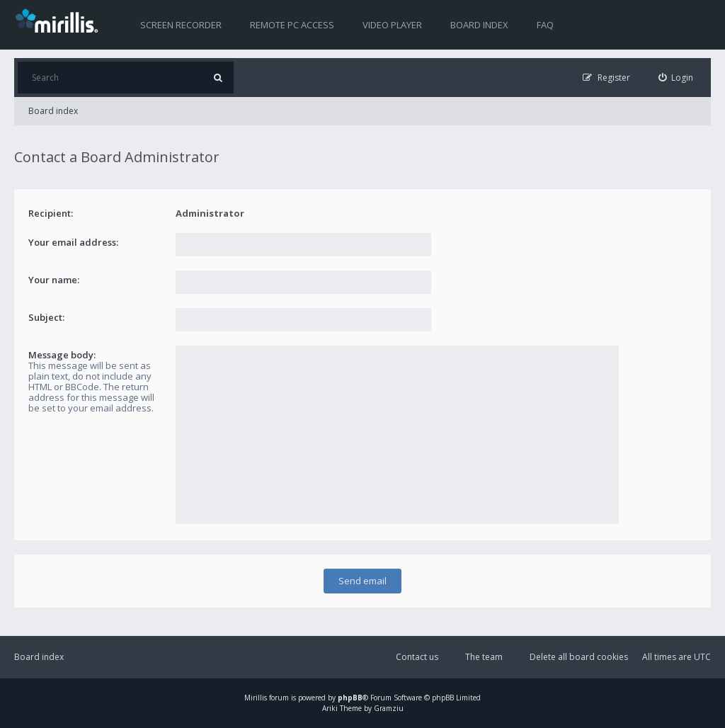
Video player (392, 25)
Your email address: (73, 242)
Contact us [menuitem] (417, 657)
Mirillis (256, 698)
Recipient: (51, 213)
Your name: (54, 280)
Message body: (62, 355)
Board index (479, 25)
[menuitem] (676, 78)
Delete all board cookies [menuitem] (579, 657)
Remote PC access (292, 25)
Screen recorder (181, 25)
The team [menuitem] (484, 657)
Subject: (46, 317)
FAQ (545, 25)
